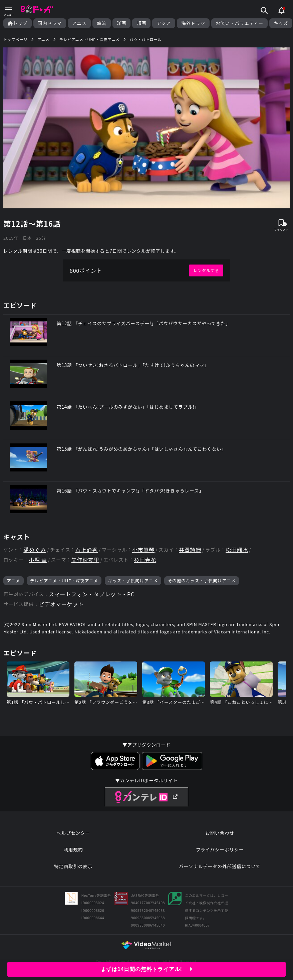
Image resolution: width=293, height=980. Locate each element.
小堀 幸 (38, 560)
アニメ (79, 23)
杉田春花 (145, 560)
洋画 (122, 23)
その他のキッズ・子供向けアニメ (202, 580)
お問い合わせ (220, 833)
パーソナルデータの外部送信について (220, 866)
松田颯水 (237, 550)
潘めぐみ (35, 550)
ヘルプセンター (73, 833)
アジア (164, 23)
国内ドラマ (50, 23)
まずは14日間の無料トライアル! (147, 969)
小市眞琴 (143, 550)
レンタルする (206, 270)
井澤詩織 (190, 550)
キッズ (281, 23)
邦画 (141, 23)
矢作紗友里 (85, 560)
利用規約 (73, 849)
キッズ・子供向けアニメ (133, 580)
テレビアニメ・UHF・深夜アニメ (64, 580)
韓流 (102, 23)
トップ (18, 23)
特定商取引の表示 (73, 866)
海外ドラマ (193, 23)
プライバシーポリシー (220, 849)
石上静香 (87, 550)
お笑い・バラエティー (239, 23)
